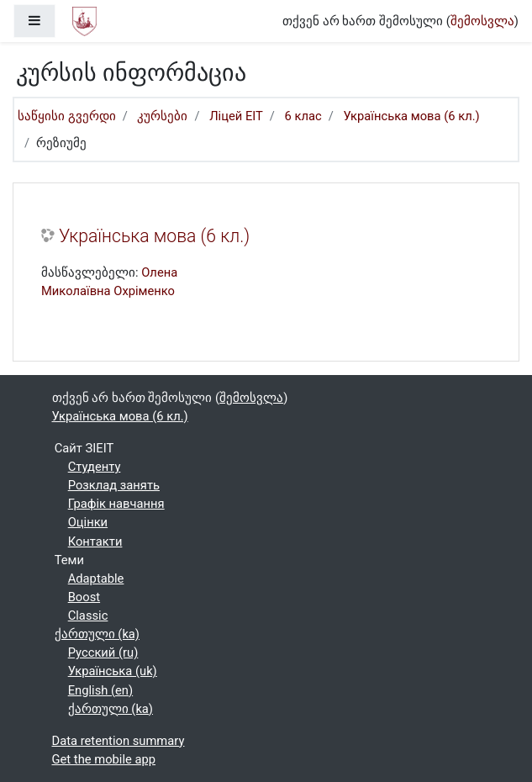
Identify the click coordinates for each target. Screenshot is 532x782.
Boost (84, 597)
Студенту (95, 467)
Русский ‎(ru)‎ (103, 653)
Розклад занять (114, 485)
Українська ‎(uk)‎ (113, 671)
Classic (88, 616)
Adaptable (96, 579)
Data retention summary (119, 741)
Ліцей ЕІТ (236, 116)
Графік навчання (116, 504)
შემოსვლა (482, 21)
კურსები (162, 116)
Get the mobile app (104, 759)
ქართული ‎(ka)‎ (97, 634)
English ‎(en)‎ (100, 690)
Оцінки (88, 522)
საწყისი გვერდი (67, 116)
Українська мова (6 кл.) (412, 116)
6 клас (303, 116)
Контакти (95, 542)
